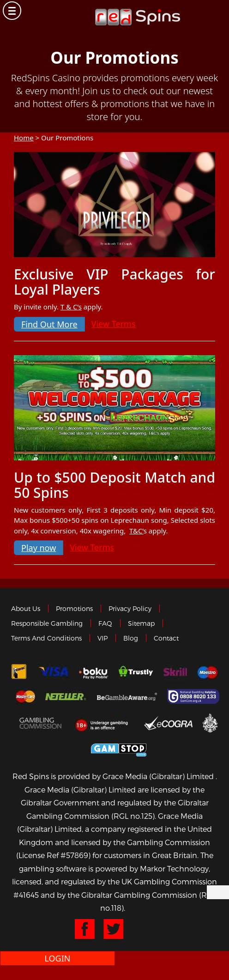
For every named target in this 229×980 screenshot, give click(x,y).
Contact (166, 638)
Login (57, 958)
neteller (66, 696)
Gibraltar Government (210, 723)
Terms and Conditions (46, 638)
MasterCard (25, 696)
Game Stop (119, 748)
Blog (131, 638)
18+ (104, 723)
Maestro (208, 672)
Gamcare (194, 696)
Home (24, 138)
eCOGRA (168, 723)
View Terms (114, 324)
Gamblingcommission (42, 723)
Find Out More (49, 324)
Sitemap (141, 623)
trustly (136, 672)
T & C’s (71, 307)
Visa (53, 672)
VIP (102, 638)
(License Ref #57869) (53, 855)
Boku (93, 672)
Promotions (74, 608)
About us (26, 608)
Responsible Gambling (47, 623)
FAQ (105, 623)
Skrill (175, 672)
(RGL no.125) (133, 816)
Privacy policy (130, 608)
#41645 (26, 895)
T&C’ (136, 531)
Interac (19, 672)
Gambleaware (127, 696)
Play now (39, 548)
